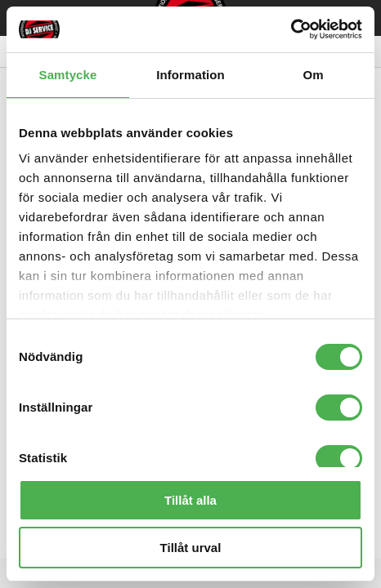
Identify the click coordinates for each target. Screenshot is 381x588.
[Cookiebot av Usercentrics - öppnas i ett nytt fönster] (291, 29)
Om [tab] (313, 75)
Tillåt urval (191, 548)
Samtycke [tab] (68, 75)
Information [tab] (190, 75)
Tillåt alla (190, 500)
